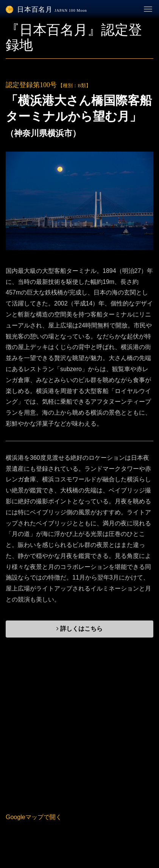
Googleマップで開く (34, 817)
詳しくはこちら (79, 629)
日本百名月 (46, 9)
